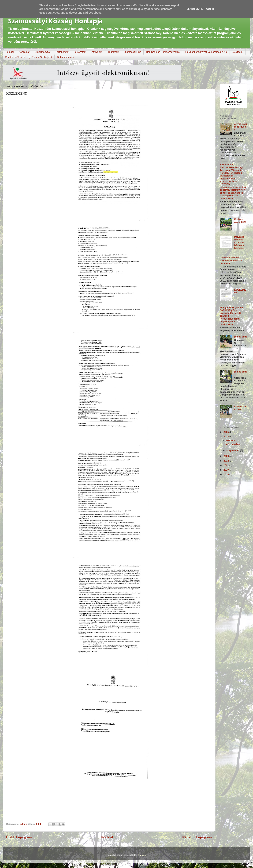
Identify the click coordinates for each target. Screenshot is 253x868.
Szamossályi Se (132, 52)
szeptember (233, 450)
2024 (226, 437)
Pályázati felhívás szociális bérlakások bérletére (231, 260)
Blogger (142, 855)
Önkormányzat (42, 52)
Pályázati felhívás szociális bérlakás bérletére (239, 243)
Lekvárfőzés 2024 (240, 408)
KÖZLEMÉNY (233, 445)
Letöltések (237, 52)
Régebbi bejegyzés (197, 837)
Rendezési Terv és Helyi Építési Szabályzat (29, 57)
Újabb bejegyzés (19, 837)
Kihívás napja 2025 (240, 221)
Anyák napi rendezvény (240, 127)
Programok (113, 52)
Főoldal (10, 52)
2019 (226, 470)
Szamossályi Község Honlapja (55, 21)
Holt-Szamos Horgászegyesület (163, 52)
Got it (210, 9)
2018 (226, 474)
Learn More (195, 9)
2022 (226, 461)
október (231, 441)
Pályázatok (80, 52)
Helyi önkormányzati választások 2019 (206, 52)
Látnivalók (96, 52)
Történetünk (62, 52)
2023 (226, 456)
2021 (226, 465)
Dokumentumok (66, 57)
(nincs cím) (240, 337)
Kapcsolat (24, 52)
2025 (226, 432)
